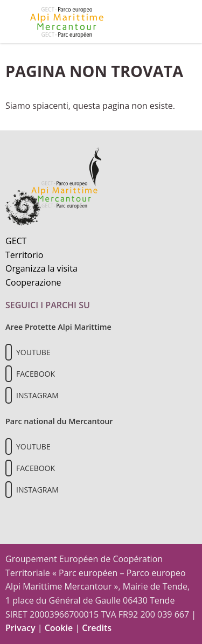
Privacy (20, 628)
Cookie (59, 628)
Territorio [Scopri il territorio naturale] (24, 255)
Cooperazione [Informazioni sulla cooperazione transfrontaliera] (33, 282)
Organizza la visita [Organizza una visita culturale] (41, 268)
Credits (97, 628)
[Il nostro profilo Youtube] (9, 352)
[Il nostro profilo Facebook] (9, 374)
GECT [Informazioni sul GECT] (16, 241)
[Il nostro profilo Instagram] (9, 395)
